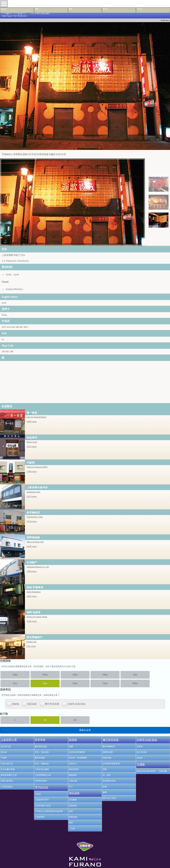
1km (135, 675)
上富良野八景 (9, 740)
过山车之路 (6, 747)
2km (15, 683)
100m (15, 675)
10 (45, 720)
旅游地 (13, 704)
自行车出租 (142, 752)
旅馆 (71, 811)
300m (75, 675)
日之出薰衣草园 (8, 769)
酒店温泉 (29, 704)
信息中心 (73, 764)
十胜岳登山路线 (42, 769)
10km (75, 683)
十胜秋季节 (40, 817)
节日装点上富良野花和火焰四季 (49, 811)
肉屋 (105, 787)
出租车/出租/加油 (74, 704)
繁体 (71, 9)
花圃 (71, 747)
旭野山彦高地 (7, 781)
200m (45, 675)
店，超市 (107, 775)
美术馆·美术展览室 (77, 752)
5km (45, 683)
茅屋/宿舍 (73, 817)
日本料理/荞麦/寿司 (111, 764)
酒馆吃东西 (108, 752)
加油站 (140, 758)
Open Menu (4, 4)
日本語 (139, 9)
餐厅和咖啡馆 (109, 747)
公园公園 (73, 781)
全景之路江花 (7, 764)
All (75, 720)
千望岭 (4, 758)
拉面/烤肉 (107, 758)
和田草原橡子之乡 (9, 775)
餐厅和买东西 (50, 704)
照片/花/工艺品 (109, 798)
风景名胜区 (74, 769)
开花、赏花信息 (42, 752)
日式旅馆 (73, 800)
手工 (71, 787)
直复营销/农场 (109, 781)
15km (105, 683)
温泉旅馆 (73, 806)
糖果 (105, 792)
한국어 (105, 9)
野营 (71, 823)
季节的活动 (42, 787)
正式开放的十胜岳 (43, 806)
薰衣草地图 (40, 758)
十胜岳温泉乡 (7, 787)
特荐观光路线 (41, 781)
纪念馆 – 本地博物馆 (78, 758)
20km (135, 683)
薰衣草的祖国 (41, 747)
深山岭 (4, 752)
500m (105, 675)
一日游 (72, 829)
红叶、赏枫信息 (42, 764)
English (4, 9)
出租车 (140, 747)
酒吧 (105, 769)
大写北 (38, 794)
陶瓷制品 (73, 775)
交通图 (141, 764)
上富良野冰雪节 (42, 800)
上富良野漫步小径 (43, 775)
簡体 (37, 9)
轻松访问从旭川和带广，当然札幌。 (153, 771)
